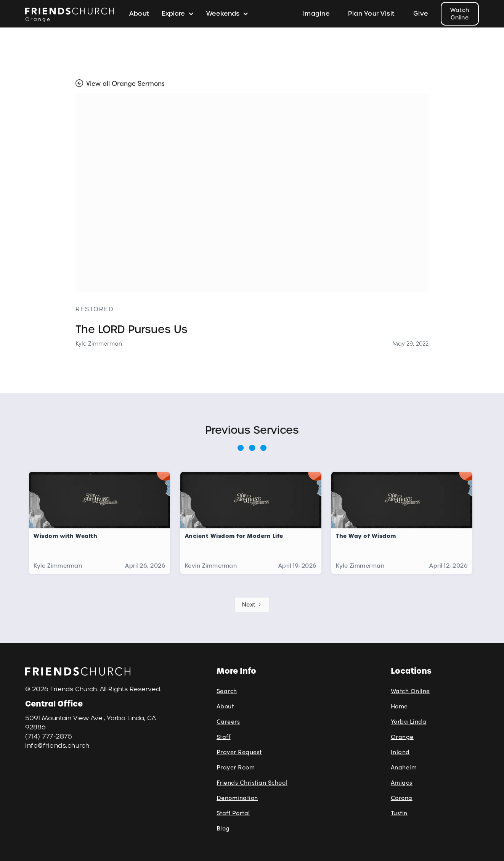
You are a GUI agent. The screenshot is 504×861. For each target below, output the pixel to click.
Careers (228, 721)
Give (421, 14)
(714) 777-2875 (49, 736)
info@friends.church (57, 746)
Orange (402, 736)
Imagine (317, 14)
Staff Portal (233, 813)
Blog (223, 828)
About (139, 14)
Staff (224, 736)
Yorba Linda (409, 721)
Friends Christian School (252, 782)
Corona (402, 797)
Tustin (399, 813)
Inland (400, 752)
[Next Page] (252, 605)
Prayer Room (236, 767)
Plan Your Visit (372, 14)
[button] (178, 14)
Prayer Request (239, 752)
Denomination (237, 797)
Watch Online (460, 14)
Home (399, 706)
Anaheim (404, 767)
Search (227, 691)
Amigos (402, 782)
